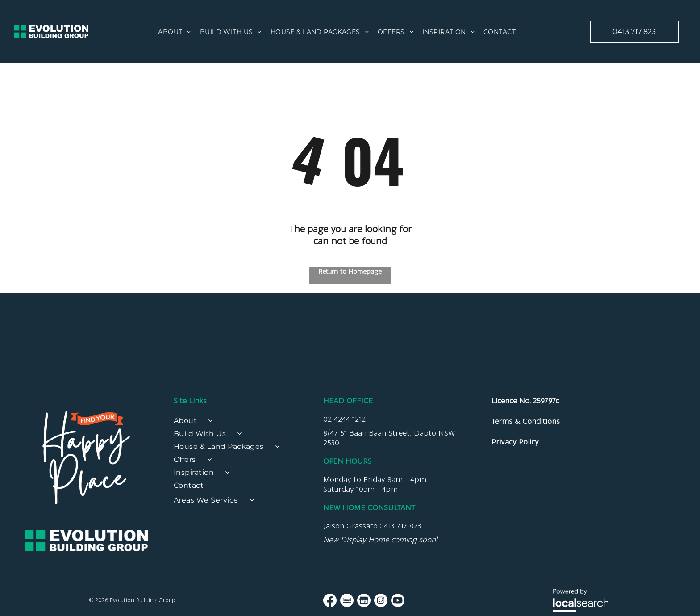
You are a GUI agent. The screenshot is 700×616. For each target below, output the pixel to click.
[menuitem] (175, 32)
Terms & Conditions (526, 526)
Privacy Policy (515, 546)
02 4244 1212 (344, 524)
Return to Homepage (350, 271)
